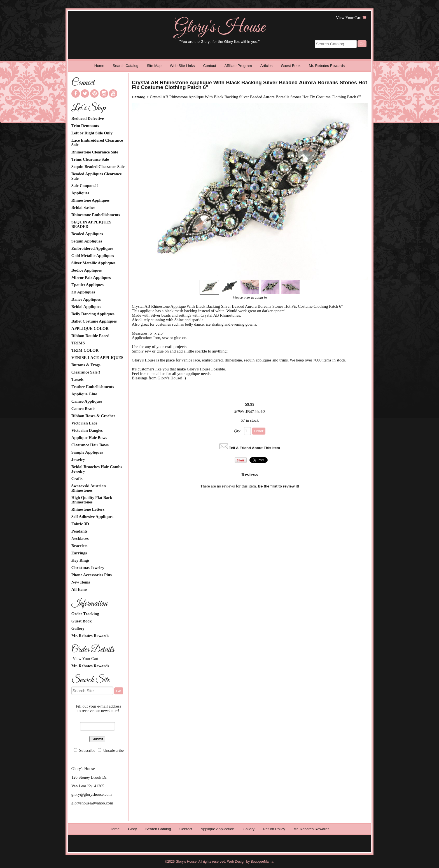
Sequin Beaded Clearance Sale (98, 167)
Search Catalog (125, 66)
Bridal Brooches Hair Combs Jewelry (97, 469)
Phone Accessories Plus (92, 575)
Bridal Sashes (83, 207)
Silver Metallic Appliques (94, 263)
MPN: (239, 412)
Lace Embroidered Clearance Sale (97, 143)
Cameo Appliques (87, 401)
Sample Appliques (87, 452)
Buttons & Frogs (86, 365)
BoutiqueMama (262, 862)
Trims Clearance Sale (90, 159)
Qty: (238, 431)
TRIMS (78, 343)
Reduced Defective (88, 118)
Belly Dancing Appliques (93, 314)
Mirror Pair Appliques (91, 277)
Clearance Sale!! (86, 372)
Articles (267, 66)
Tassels (77, 379)
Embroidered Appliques (92, 248)
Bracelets (80, 546)
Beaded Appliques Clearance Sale (97, 176)
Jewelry (78, 459)
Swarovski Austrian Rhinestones (89, 488)
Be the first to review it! (278, 486)
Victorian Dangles (87, 430)
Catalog (139, 97)
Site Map (154, 66)
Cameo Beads (83, 409)
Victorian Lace (84, 423)
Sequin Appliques (87, 241)
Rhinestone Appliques (90, 200)
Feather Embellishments (93, 387)
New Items (81, 582)
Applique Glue (84, 394)
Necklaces (80, 538)
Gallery (78, 628)
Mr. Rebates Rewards (327, 66)
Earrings (79, 553)
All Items (79, 589)
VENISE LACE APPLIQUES (97, 358)
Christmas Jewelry (88, 568)
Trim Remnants (85, 126)
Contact (209, 66)
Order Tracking (85, 614)
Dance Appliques (86, 299)
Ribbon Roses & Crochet (93, 416)
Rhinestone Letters (88, 509)
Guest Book (291, 66)
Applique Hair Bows (89, 438)
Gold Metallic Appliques (93, 256)
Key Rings (80, 560)
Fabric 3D (80, 524)
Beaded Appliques (87, 234)
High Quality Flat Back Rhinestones (92, 500)
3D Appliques (83, 292)
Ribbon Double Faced (90, 336)
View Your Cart (349, 18)
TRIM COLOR (85, 350)
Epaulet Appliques (87, 285)
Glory (132, 829)
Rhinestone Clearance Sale (95, 152)
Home (99, 66)
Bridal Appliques (86, 307)
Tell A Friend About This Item (255, 448)
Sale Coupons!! (85, 186)
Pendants (80, 531)
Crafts (77, 479)
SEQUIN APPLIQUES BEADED (91, 224)
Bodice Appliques (87, 270)
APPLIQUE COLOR (90, 328)
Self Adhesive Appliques (92, 517)
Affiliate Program (238, 66)
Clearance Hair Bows (90, 445)
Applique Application (218, 829)
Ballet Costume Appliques (94, 321)
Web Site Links (182, 66)
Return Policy (274, 829)
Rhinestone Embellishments (96, 215)
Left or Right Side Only (92, 133)
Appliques (80, 193)
